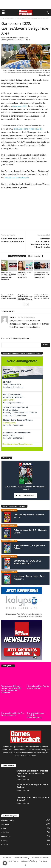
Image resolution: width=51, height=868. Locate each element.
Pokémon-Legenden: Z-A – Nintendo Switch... (30, 531)
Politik (4, 828)
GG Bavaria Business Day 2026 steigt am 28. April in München (42, 296)
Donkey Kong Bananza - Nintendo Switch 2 (29, 516)
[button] (5, 863)
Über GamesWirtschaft (40, 858)
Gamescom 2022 (19, 106)
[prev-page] (24, 304)
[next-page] (27, 304)
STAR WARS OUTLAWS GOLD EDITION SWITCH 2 (27, 562)
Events (4, 841)
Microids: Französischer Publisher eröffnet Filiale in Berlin (40, 243)
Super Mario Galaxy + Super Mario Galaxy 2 (29, 547)
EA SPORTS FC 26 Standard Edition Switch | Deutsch (26, 488)
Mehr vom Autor (34, 256)
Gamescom (10, 18)
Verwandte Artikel (17, 256)
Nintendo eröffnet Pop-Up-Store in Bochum (38, 687)
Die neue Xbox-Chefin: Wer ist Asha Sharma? (13, 714)
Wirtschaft (5, 824)
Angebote (5, 832)
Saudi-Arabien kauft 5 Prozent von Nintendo (13, 240)
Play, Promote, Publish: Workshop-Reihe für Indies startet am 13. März (25, 297)
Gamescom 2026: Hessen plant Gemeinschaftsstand (9, 296)
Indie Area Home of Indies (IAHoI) (28, 129)
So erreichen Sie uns (11, 861)
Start (3, 18)
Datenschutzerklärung (22, 858)
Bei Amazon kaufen (27, 496)
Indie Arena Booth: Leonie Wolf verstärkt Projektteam (25, 275)
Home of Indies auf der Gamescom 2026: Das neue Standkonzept (42, 275)
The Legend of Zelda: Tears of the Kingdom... (29, 578)
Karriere (4, 845)
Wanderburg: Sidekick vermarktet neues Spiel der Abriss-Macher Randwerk (9, 276)
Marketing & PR (8, 820)
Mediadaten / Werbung (29, 861)
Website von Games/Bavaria (17, 178)
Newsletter (44, 861)
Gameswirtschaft (11, 37)
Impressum (7, 858)
